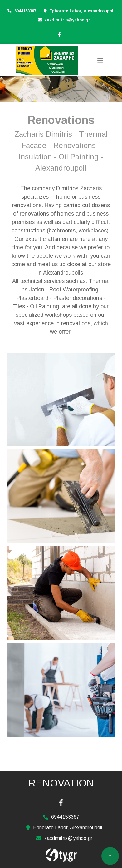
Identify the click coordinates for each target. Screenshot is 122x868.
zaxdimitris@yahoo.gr (67, 20)
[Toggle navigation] (100, 60)
